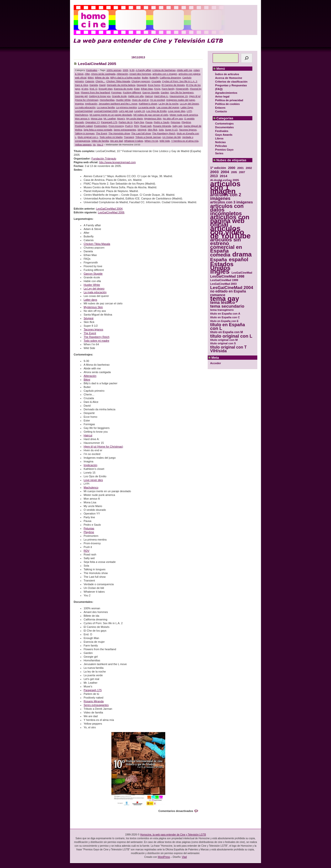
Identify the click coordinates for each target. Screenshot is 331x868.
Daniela (94, 85)
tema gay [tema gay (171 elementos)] (225, 299)
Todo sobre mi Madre (111, 137)
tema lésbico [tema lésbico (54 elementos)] (223, 303)
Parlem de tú (126, 122)
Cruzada (156, 81)
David (102, 85)
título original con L (88, 137)
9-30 (132, 70)
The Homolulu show (119, 133)
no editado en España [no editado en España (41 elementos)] (228, 291)
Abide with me (184, 70)
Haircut (149, 96)
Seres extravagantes (125, 130)
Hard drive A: (161, 96)
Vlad (184, 857)
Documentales (224, 127)
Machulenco (82, 115)
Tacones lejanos (188, 130)
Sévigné (142, 130)
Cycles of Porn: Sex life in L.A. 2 (180, 81)
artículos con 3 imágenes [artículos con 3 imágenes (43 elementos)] (232, 202)
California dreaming (170, 78)
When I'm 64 (151, 141)
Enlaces (220, 108)
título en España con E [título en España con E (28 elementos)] (224, 321)
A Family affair (143, 70)
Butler (145, 78)
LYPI (189, 111)
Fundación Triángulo (104, 159)
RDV (136, 126)
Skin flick (152, 130)
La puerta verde (147, 107)
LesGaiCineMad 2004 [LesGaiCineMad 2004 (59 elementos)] (232, 288)
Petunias (175, 122)
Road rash (146, 126)
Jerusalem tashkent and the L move (118, 104)
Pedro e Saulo (162, 122)
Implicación (91, 104)
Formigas (116, 92)
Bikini (91, 78)
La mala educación (85, 107)
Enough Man (106, 89)
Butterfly (154, 78)
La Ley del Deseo (189, 104)
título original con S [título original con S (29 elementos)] (223, 343)
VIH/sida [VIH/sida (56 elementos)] (218, 351)
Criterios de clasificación (231, 82)
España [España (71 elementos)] (218, 260)
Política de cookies (227, 104)
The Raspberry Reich (164, 133)
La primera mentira (126, 107)
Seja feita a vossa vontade (98, 130)
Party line (139, 122)
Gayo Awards (224, 135)
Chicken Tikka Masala (118, 81)
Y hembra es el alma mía (185, 141)
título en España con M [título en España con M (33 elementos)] (227, 332)
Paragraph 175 (109, 122)
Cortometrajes (224, 124)
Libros (219, 138)
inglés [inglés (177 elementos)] (220, 272)
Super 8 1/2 (171, 130)
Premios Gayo (224, 150)
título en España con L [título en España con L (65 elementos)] (228, 327)
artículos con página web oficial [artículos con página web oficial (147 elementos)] (230, 221)
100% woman (114, 70)
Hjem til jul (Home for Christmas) (103, 447)
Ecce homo (154, 85)
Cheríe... (100, 81)
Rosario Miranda (162, 126)
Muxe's (121, 118)
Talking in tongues (85, 133)
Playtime (186, 122)
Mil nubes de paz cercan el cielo (151, 115)
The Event (101, 133)
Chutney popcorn (141, 81)
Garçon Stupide (151, 92)
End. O (93, 89)
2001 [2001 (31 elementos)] (240, 168)
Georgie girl (81, 96)
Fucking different (132, 92)
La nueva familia (106, 107)
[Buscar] (247, 58)
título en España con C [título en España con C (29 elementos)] (225, 317)
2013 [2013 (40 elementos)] (214, 176)
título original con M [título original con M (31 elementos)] (224, 340)
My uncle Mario (135, 118)
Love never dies (177, 111)
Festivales (222, 131)
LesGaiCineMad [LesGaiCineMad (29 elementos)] (242, 273)
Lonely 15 (140, 111)
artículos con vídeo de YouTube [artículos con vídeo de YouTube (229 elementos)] (230, 232)
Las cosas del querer (168, 107)
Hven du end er (140, 100)
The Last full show (141, 133)
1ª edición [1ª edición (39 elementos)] (218, 168)
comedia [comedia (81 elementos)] (220, 255)
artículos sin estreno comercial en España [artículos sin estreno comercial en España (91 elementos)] (226, 245)
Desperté (142, 85)
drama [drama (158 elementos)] (242, 254)
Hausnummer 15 (179, 96)
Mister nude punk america (184, 115)
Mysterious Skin (153, 118)
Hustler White (123, 100)
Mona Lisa (97, 118)
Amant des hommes (140, 74)
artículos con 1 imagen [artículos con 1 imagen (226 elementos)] (225, 187)
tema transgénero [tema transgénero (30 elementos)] (222, 310)
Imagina (79, 104)
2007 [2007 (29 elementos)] (242, 172)
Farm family (168, 89)
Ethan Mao (147, 89)
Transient (129, 137)
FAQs (157, 89)
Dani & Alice (82, 85)
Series (219, 153)
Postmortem (101, 126)
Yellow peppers (83, 145)
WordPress (164, 857)
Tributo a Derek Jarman (148, 137)
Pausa (149, 122)
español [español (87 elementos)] (238, 259)
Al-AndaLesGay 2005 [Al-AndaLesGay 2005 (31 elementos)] (225, 180)
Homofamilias (107, 100)
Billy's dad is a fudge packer (126, 78)
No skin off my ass (173, 118)
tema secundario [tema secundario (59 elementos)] (227, 306)
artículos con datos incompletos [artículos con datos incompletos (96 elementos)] (227, 210)
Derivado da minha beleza (121, 85)
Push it (129, 126)
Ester (137, 89)
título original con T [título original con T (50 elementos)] (228, 347)
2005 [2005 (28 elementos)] (234, 172)
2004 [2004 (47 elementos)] (225, 172)
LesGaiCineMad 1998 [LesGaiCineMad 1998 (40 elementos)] (227, 276)
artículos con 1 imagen (165, 74)
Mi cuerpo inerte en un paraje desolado (111, 115)
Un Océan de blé (171, 137)
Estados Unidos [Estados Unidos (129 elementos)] (222, 266)
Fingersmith (182, 89)
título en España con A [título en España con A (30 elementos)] (225, 314)
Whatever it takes (133, 141)
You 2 (100, 145)
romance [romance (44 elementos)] (218, 295)
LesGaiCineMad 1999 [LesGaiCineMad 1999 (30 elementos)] (224, 280)
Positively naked (84, 126)
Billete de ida (102, 78)
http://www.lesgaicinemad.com (117, 162)
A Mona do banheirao (164, 70)
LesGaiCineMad (84, 111)
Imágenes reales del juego (181, 100)
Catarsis (90, 81)
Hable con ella (136, 96)
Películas (221, 146)
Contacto (221, 111)
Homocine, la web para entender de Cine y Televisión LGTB (173, 835)
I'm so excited (157, 100)
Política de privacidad (229, 100)
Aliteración (122, 74)
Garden (165, 92)
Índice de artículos (227, 74)
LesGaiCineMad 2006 (111, 212)
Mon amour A (82, 118)
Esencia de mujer (123, 89)
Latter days (90, 300)
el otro (85, 89)
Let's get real (126, 111)
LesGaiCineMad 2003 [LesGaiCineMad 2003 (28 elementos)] (223, 284)
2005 (126, 70)
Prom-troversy (116, 126)
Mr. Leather (110, 118)
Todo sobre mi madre (96, 341)
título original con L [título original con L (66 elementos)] (231, 336)
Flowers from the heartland (95, 92)
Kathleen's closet (148, 104)
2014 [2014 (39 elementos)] (224, 176)
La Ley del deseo (94, 289)
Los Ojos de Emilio (156, 111)
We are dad (116, 141)
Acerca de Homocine (229, 78)
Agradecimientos (226, 93)
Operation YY (93, 122)
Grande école (119, 96)
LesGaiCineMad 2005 (97, 64)
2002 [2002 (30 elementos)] (249, 168)
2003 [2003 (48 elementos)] (214, 172)
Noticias (220, 142)
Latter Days (187, 107)
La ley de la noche (168, 104)
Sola (161, 130)
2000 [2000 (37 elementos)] (232, 168)
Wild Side (165, 141)
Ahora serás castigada (103, 74)
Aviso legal (222, 96)
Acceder (215, 363)
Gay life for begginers (182, 92)
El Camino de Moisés (173, 85)
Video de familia (100, 141)
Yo (94, 145)
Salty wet (177, 126)
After (87, 74)
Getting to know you (100, 96)
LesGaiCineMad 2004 (109, 209)
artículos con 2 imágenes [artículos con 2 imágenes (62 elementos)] (226, 197)
